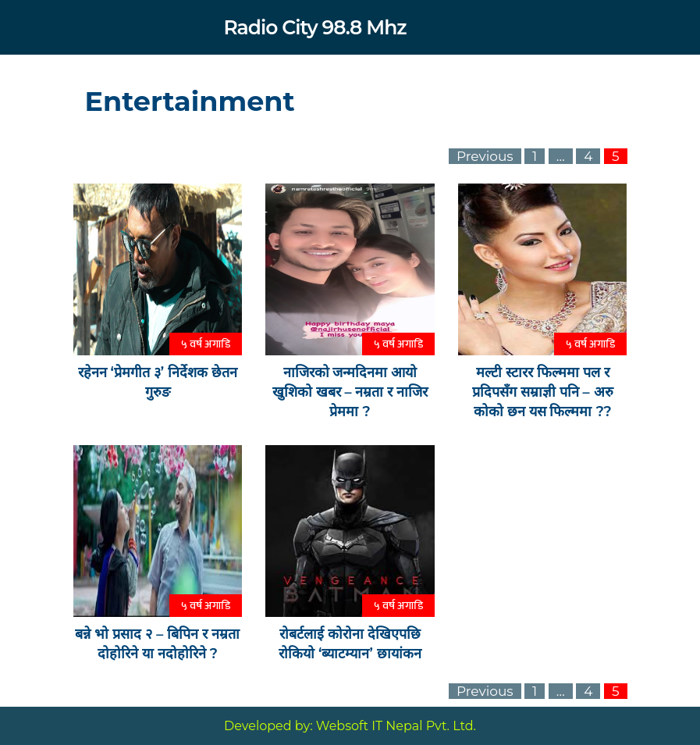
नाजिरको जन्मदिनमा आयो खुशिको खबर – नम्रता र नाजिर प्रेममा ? (350, 392)
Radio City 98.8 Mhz (314, 27)
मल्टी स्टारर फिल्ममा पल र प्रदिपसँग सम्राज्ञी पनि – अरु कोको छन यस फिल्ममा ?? (543, 392)
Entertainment (190, 101)
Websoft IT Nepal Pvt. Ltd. (396, 726)
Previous (485, 156)
